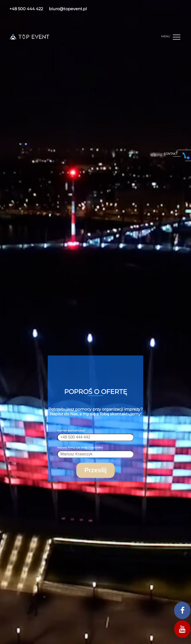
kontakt (171, 154)
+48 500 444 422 (26, 9)
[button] (177, 37)
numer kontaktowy (71, 431)
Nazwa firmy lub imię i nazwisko (80, 448)
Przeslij (95, 470)
